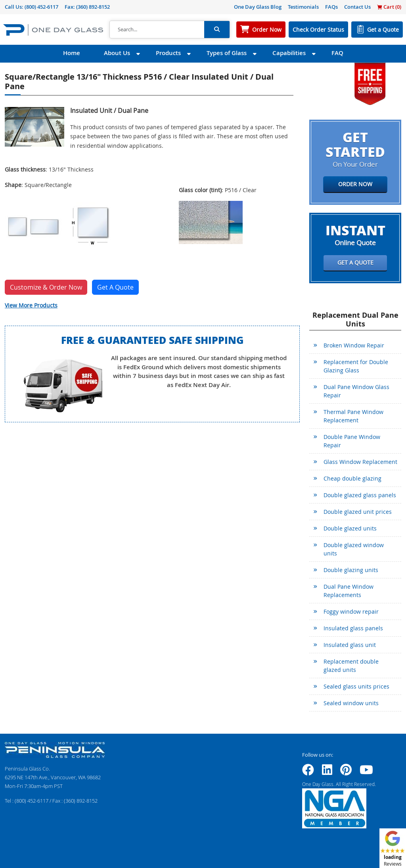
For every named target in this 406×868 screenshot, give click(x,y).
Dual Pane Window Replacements (349, 591)
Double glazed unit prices (358, 512)
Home (72, 53)
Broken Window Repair (354, 345)
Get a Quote (383, 30)
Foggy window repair (351, 611)
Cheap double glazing (352, 478)
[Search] (157, 30)
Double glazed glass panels (360, 495)
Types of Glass (227, 53)
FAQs (331, 7)
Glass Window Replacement (360, 462)
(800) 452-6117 (41, 7)
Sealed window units (351, 703)
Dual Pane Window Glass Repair (356, 391)
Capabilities (289, 53)
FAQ (337, 53)
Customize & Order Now (46, 287)
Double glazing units (351, 570)
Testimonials (303, 7)
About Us (117, 53)
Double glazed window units (354, 549)
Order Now (267, 30)
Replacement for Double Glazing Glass (356, 366)
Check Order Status (318, 30)
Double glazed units (350, 528)
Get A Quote (115, 287)
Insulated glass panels (353, 628)
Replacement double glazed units (351, 666)
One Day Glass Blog (258, 7)
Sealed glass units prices (356, 686)
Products (168, 53)
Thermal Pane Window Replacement (353, 416)
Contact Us (357, 7)
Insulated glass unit (350, 645)
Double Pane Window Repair (352, 441)
